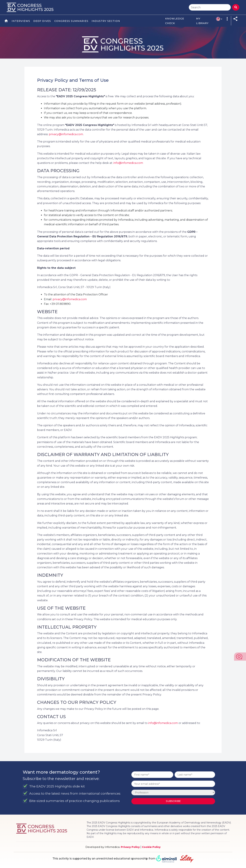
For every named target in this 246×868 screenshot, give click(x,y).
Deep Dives (42, 21)
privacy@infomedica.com (66, 134)
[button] (218, 19)
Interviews (21, 21)
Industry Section (106, 21)
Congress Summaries (71, 21)
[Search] (210, 7)
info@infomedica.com (128, 163)
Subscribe (173, 801)
